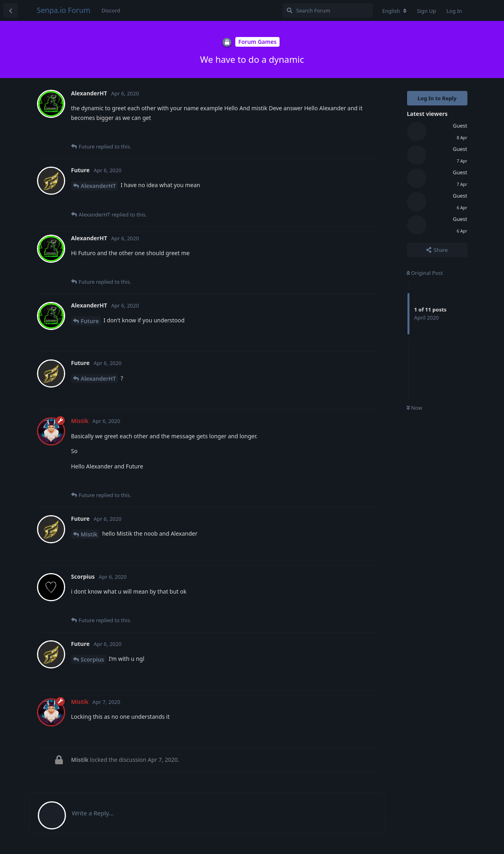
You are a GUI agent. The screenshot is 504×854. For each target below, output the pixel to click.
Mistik (89, 534)
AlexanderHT (99, 186)
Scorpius (93, 659)
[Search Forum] (328, 10)
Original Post (425, 273)
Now (415, 408)
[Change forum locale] (394, 11)
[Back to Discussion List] (10, 10)
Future (90, 321)
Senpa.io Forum (64, 10)
